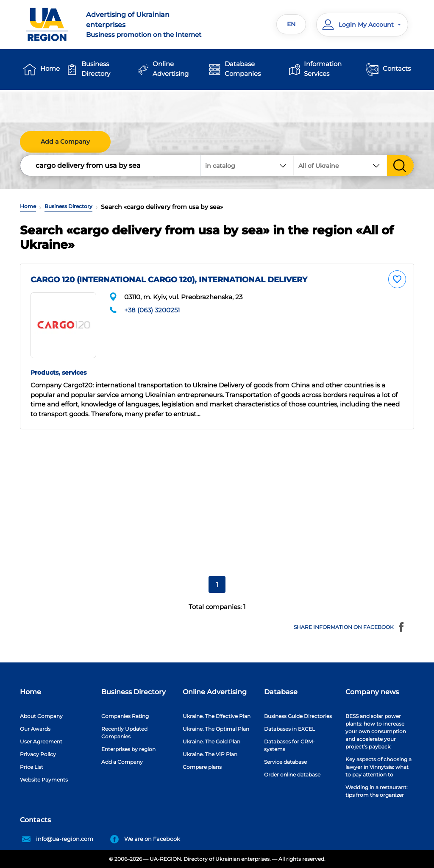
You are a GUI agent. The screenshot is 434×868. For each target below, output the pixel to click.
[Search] (111, 166)
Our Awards (35, 729)
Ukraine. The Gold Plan (211, 741)
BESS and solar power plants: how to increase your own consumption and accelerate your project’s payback (376, 731)
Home (50, 68)
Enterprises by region (128, 749)
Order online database (292, 775)
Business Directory (96, 69)
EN (291, 24)
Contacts (397, 68)
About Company (41, 716)
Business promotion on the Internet (148, 24)
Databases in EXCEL (289, 729)
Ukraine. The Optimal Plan (216, 729)
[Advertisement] (217, 499)
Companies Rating (125, 716)
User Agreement (41, 741)
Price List (32, 767)
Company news (372, 692)
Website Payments (44, 780)
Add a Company (65, 142)
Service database (285, 762)
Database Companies (243, 69)
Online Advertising (171, 69)
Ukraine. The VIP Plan (210, 754)
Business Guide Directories (298, 716)
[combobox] (340, 166)
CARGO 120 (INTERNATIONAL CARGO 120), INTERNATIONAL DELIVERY (169, 280)
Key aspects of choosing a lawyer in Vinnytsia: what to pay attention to (378, 767)
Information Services (323, 69)
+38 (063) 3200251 (152, 310)
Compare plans (202, 767)
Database (281, 692)
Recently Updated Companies (124, 733)
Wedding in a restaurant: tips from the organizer (377, 791)
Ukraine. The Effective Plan (217, 716)
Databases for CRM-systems (289, 745)
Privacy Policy (38, 754)
